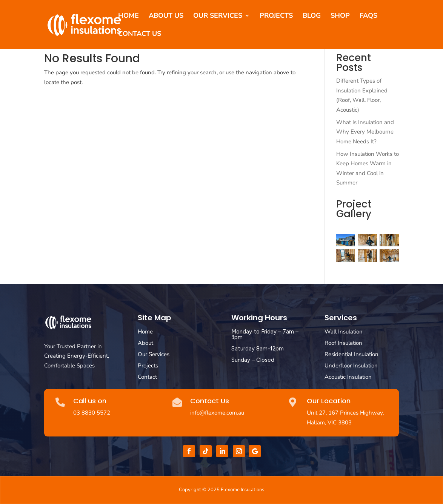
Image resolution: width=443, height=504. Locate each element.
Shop (340, 16)
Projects (276, 16)
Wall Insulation (344, 332)
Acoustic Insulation (348, 377)
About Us (166, 16)
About (145, 343)
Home (128, 16)
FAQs (368, 16)
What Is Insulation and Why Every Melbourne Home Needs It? (365, 132)
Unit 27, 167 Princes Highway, (345, 413)
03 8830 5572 (92, 413)
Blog (312, 16)
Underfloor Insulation (351, 366)
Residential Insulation (351, 354)
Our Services (218, 16)
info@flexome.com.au (217, 413)
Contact (147, 377)
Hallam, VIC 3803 (329, 423)
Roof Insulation (343, 343)
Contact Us (140, 35)
